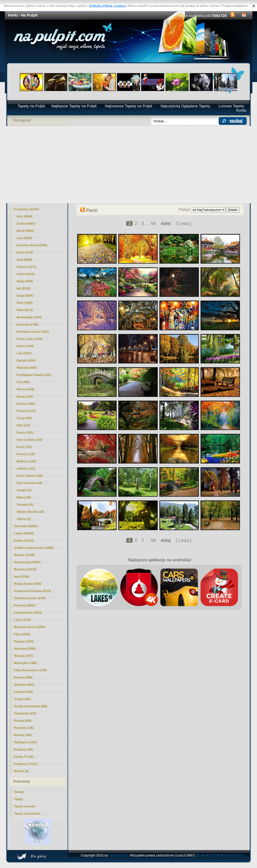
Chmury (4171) (26, 267)
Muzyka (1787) (24, 656)
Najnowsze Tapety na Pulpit (128, 106)
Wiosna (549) (25, 389)
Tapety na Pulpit (31, 106)
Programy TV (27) (26, 764)
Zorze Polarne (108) (30, 476)
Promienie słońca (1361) (33, 332)
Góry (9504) (25, 216)
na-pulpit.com (119, 855)
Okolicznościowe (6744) (30, 598)
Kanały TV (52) (24, 757)
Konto (241, 110)
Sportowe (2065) (25, 649)
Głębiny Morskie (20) (31, 512)
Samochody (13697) (27, 562)
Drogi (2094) (25, 296)
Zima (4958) (25, 260)
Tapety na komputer (27, 813)
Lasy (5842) (24, 238)
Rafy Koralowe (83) (29, 483)
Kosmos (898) (23, 677)
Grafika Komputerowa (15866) (34, 548)
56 (153, 223)
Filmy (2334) (22, 634)
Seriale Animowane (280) (31, 706)
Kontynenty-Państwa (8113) (33, 591)
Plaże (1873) (25, 310)
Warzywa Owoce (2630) (30, 627)
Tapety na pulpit (25, 806)
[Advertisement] (129, 165)
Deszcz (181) (25, 432)
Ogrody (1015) (26, 360)
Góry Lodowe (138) (29, 440)
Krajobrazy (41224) (27, 209)
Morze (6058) (25, 231)
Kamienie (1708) (27, 324)
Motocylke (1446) (26, 663)
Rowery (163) (23, 735)
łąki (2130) (24, 288)
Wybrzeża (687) (27, 368)
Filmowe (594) (24, 692)
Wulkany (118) (26, 461)
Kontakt (215, 855)
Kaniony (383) (26, 404)
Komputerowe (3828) (28, 613)
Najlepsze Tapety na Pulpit (74, 106)
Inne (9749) (21, 577)
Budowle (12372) (25, 569)
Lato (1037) (24, 353)
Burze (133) (24, 447)
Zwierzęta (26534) (26, 526)
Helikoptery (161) (26, 742)
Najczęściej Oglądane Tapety (185, 106)
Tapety (19, 799)
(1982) (25, 303)
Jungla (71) (24, 490)
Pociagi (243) (23, 721)
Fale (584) (23, 382)
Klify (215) (24, 425)
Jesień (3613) (26, 274)
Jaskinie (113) (26, 468)
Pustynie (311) (26, 411)
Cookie (201, 855)
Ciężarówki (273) (25, 713)
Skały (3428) (25, 281)
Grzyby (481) (23, 699)
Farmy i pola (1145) (30, 339)
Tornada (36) (25, 504)
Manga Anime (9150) (28, 584)
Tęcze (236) (24, 418)
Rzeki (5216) (25, 252)
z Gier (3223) (22, 620)
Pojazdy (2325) (24, 641)
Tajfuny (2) (24, 519)
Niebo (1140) (25, 346)
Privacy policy (233, 855)
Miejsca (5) (21, 771)
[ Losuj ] (183, 223)
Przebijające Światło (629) (34, 375)
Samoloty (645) (24, 685)
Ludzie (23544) (24, 533)
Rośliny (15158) (25, 555)
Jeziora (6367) (26, 224)
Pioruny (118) (26, 454)
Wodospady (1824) (29, 317)
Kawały (19, 792)
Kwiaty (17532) (24, 541)
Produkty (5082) (25, 605)
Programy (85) (24, 749)
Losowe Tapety (231, 106)
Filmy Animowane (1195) (31, 670)
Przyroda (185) (24, 728)
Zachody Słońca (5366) (32, 245)
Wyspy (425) (25, 396)
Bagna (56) (24, 497)
